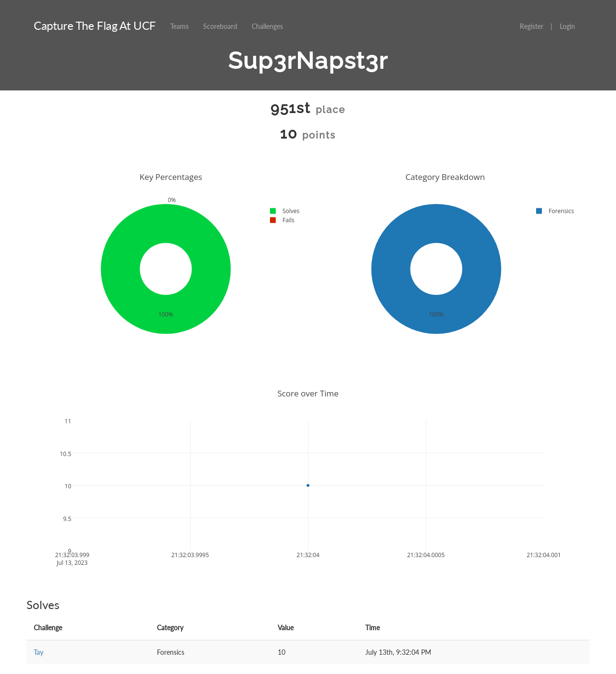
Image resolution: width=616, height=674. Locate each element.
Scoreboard (220, 26)
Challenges (267, 26)
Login (567, 26)
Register (532, 26)
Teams (180, 26)
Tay (38, 652)
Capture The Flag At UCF (95, 25)
